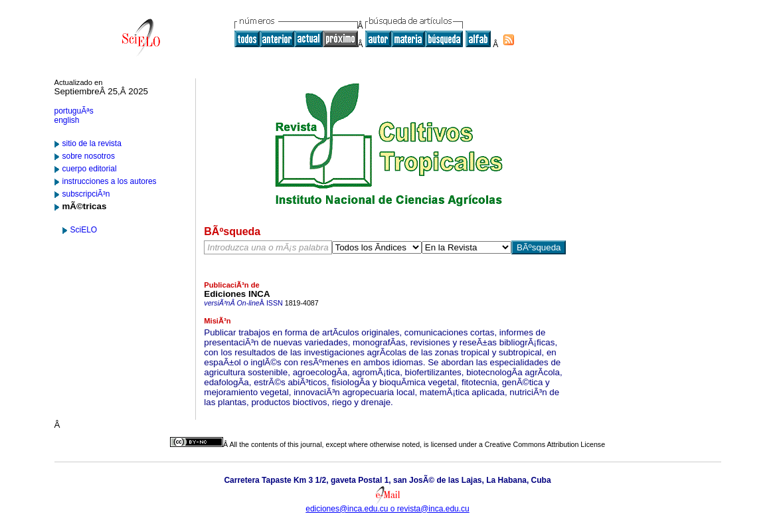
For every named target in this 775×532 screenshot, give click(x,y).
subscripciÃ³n (86, 194)
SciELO (84, 230)
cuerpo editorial (90, 169)
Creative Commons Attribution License (545, 444)
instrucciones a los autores (110, 181)
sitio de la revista (92, 143)
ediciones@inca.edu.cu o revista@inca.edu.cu (387, 509)
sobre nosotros (89, 156)
